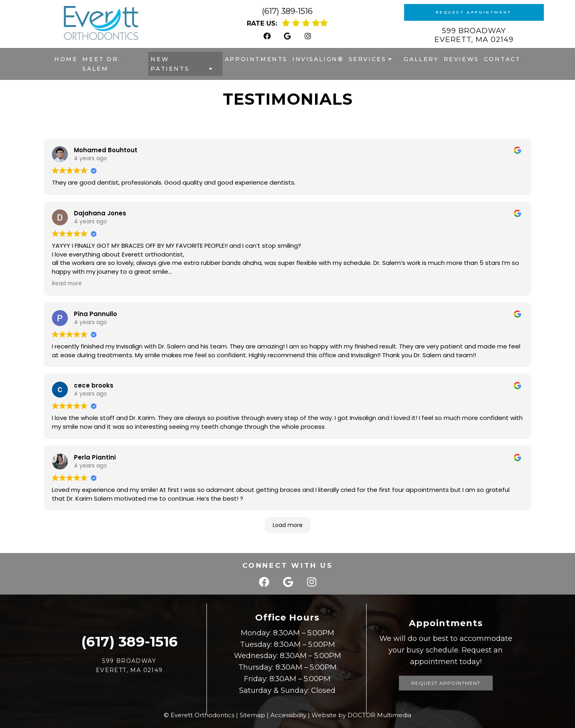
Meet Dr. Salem (101, 64)
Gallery (421, 59)
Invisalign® (318, 59)
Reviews (461, 59)
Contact (502, 59)
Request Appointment (474, 12)
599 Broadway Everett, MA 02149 (474, 35)
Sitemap (252, 715)
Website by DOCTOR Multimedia (361, 715)
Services (368, 59)
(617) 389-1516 (287, 11)
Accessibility (288, 715)
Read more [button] (67, 283)
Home (66, 59)
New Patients (170, 64)
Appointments (256, 59)
